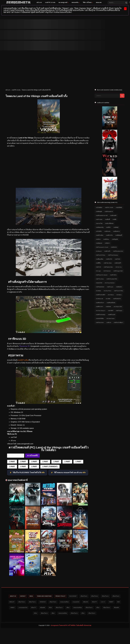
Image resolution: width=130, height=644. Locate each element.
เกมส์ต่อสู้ (116, 227)
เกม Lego (98, 271)
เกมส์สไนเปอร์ (112, 315)
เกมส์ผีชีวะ (98, 263)
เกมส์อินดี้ (107, 219)
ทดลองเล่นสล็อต (83, 602)
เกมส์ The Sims (100, 279)
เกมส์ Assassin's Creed (102, 247)
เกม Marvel (99, 251)
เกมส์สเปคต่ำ (113, 216)
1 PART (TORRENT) (50, 467)
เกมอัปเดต (108, 307)
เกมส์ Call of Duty (101, 255)
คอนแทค (99, 2)
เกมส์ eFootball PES (112, 279)
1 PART (12, 462)
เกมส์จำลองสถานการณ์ (102, 216)
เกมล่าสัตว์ (111, 311)
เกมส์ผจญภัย (99, 212)
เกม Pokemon (107, 271)
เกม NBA (108, 299)
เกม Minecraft (99, 299)
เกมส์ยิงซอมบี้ (119, 235)
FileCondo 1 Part (16, 456)
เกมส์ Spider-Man (108, 267)
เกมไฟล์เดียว (99, 208)
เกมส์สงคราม (116, 231)
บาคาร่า (14, 608)
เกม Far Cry (119, 267)
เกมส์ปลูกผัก (115, 239)
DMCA (34, 596)
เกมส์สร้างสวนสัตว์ (100, 295)
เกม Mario (119, 295)
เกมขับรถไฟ (109, 259)
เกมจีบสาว (107, 243)
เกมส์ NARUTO (117, 299)
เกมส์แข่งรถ (114, 247)
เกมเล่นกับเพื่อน (100, 319)
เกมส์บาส (109, 323)
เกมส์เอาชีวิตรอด (109, 223)
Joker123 (59, 602)
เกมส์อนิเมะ (106, 239)
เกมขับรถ (98, 239)
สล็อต (82, 608)
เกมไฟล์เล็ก (99, 231)
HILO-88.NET (80, 596)
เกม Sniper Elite (118, 307)
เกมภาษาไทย (99, 223)
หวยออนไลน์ (96, 602)
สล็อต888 (73, 608)
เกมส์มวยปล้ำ (118, 263)
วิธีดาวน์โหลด (88, 2)
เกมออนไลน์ (99, 283)
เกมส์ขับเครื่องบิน (111, 303)
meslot (24, 602)
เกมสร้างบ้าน (113, 275)
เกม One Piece (107, 291)
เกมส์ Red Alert (100, 323)
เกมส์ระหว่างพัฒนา (118, 323)
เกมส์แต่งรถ (119, 287)
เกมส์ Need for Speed (102, 275)
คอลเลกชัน (76, 2)
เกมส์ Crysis (110, 287)
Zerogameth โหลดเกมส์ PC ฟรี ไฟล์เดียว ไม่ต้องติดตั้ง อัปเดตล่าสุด (71, 626)
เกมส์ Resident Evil (118, 251)
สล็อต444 (107, 602)
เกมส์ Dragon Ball (118, 271)
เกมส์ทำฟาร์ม (109, 235)
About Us (13, 596)
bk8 (31, 608)
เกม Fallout (111, 295)
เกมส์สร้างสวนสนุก (101, 315)
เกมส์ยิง (114, 219)
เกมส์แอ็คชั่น (119, 208)
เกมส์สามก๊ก (107, 251)
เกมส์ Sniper (119, 311)
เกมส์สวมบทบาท (109, 212)
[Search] (126, 3)
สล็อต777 (117, 602)
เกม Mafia (98, 291)
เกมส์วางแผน (99, 219)
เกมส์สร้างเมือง (100, 235)
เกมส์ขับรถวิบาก (100, 303)
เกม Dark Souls (110, 319)
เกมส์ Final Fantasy (113, 255)
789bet (23, 608)
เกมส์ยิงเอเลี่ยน (100, 259)
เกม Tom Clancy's (101, 311)
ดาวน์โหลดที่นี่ (32, 456)
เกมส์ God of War (118, 291)
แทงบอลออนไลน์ (51, 608)
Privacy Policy (66, 596)
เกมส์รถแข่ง (107, 231)
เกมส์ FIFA (117, 259)
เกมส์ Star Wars (108, 263)
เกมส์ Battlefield (100, 287)
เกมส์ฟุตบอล (99, 243)
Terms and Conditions (48, 596)
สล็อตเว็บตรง (92, 596)
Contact (24, 596)
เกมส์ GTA (98, 267)
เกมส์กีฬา (108, 227)
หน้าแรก (39, 2)
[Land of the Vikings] (49, 224)
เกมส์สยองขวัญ (100, 227)
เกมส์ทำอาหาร (99, 307)
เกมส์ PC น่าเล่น (50, 2)
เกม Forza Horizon (110, 283)
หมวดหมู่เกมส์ (63, 2)
